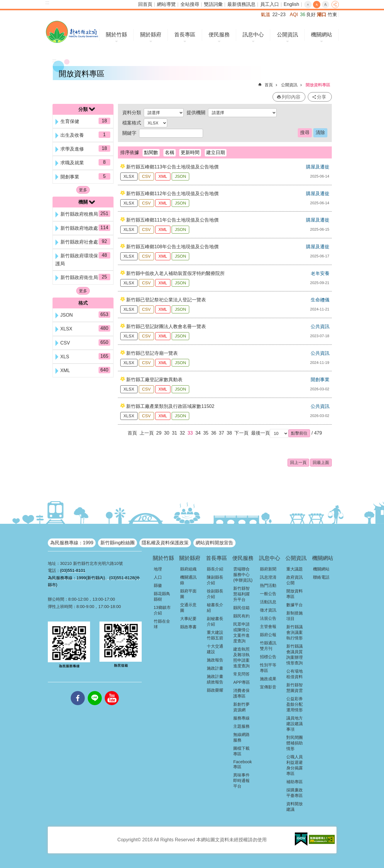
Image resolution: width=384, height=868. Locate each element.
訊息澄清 (268, 577)
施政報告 (215, 660)
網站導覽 (166, 4)
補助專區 (295, 782)
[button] (299, 433)
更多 (83, 190)
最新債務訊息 (241, 4)
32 (182, 433)
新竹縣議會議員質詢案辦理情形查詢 (295, 655)
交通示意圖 (188, 608)
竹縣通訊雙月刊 (268, 646)
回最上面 (321, 462)
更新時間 (190, 152)
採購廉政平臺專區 (295, 793)
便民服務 (219, 35)
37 (221, 433)
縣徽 (158, 585)
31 (175, 433)
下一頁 (241, 433)
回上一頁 (298, 462)
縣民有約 (241, 616)
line (95, 691)
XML (163, 176)
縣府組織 (188, 569)
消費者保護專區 (241, 693)
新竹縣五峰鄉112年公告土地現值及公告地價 (172, 194)
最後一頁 (260, 433)
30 (167, 433)
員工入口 (270, 4)
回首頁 (145, 4)
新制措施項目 (295, 616)
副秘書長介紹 (215, 621)
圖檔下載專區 (241, 751)
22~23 (279, 15)
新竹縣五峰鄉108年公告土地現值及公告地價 (172, 247)
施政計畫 (215, 668)
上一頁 (147, 433)
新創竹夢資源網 (241, 707)
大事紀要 (188, 619)
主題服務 (241, 726)
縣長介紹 (215, 569)
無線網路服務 (241, 737)
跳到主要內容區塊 (3, 3)
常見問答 (241, 674)
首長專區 (185, 35)
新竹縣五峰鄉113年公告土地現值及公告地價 (172, 167)
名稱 (170, 152)
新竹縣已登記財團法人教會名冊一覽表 (166, 326)
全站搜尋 (190, 4)
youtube (112, 691)
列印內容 (291, 97)
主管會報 (268, 626)
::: (47, 2)
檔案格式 (132, 123)
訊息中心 (253, 35)
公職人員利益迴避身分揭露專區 (295, 765)
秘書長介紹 (215, 608)
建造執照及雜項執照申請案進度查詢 (241, 657)
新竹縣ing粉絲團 (117, 543)
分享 (335, 5)
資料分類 (132, 113)
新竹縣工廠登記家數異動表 (154, 380)
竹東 (332, 15)
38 (229, 433)
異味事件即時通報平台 (241, 781)
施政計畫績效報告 (215, 679)
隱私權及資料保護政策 (165, 543)
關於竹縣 (116, 35)
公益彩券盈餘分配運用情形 (295, 704)
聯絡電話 (321, 577)
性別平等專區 (268, 668)
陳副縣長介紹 (215, 580)
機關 (83, 202)
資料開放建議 (295, 807)
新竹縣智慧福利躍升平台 (241, 594)
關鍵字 (129, 133)
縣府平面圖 (188, 594)
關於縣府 (151, 35)
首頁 (269, 85)
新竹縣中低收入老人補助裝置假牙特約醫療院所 (175, 273)
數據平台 (295, 605)
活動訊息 (268, 602)
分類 (83, 109)
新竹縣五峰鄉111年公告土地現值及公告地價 (172, 220)
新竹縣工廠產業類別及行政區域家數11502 (170, 406)
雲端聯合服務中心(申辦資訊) (243, 575)
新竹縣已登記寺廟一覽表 (152, 353)
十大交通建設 (215, 649)
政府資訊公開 (295, 580)
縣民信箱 (241, 608)
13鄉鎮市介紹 (162, 610)
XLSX (129, 176)
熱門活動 (268, 585)
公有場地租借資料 (295, 674)
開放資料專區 (318, 85)
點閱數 (151, 152)
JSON (180, 176)
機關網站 (322, 35)
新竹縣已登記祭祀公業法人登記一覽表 (166, 300)
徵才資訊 (268, 610)
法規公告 (268, 618)
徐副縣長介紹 (215, 594)
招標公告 (268, 657)
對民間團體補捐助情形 (295, 743)
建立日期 (216, 152)
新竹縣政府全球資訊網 (72, 32)
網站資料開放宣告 (214, 543)
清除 (320, 132)
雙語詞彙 (213, 4)
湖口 (322, 15)
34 (198, 433)
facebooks (78, 691)
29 (159, 433)
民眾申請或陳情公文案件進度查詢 (241, 633)
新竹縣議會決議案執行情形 (295, 632)
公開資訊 (287, 35)
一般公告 (268, 594)
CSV (146, 176)
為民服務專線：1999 (72, 543)
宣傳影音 (268, 687)
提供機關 (196, 113)
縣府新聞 (268, 569)
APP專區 (242, 682)
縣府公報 (268, 635)
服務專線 (241, 718)
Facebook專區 (242, 764)
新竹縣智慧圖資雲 (295, 688)
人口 (158, 577)
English (291, 4)
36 (214, 433)
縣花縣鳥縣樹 (162, 596)
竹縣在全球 (162, 624)
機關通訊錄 (188, 580)
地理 (158, 569)
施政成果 (268, 679)
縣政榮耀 (215, 690)
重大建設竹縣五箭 (215, 635)
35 (206, 433)
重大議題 (295, 569)
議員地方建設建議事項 (295, 724)
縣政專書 (188, 627)
